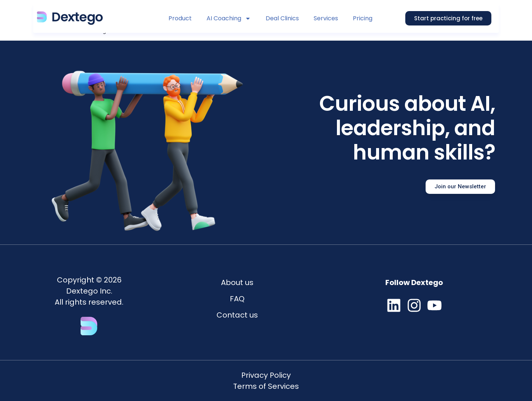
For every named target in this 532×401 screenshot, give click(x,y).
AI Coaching (229, 18)
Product (180, 18)
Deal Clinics (282, 18)
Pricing (363, 18)
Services (326, 18)
